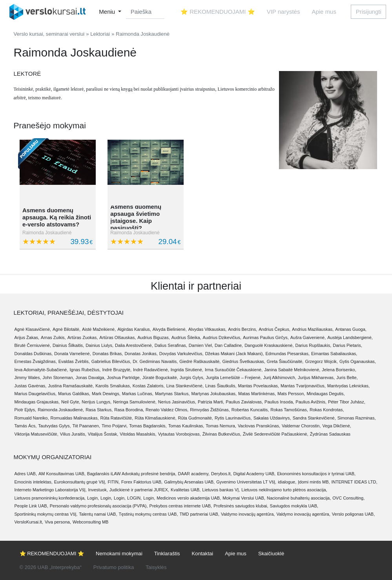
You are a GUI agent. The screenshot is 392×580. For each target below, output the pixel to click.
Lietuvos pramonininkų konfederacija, (50, 498)
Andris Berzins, (242, 329)
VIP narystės (284, 12)
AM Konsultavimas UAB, (62, 474)
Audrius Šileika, (186, 337)
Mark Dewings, (106, 394)
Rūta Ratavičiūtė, (117, 418)
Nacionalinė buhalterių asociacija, (299, 498)
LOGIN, (134, 498)
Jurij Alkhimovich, (280, 378)
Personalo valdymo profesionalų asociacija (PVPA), (99, 506)
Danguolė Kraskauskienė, (269, 345)
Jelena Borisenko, (339, 370)
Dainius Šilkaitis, (68, 345)
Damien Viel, (201, 345)
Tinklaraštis (167, 554)
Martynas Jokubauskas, (214, 394)
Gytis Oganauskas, (358, 361)
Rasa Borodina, (129, 410)
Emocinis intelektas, (34, 482)
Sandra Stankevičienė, (314, 418)
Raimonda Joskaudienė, (61, 410)
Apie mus (324, 12)
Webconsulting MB (91, 522)
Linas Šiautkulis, (221, 386)
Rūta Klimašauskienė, (155, 418)
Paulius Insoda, (279, 402)
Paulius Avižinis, (311, 402)
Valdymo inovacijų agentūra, (248, 514)
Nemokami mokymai (119, 554)
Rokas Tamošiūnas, (289, 410)
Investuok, (98, 490)
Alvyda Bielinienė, (170, 329)
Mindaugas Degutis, (325, 394)
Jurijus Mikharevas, (316, 378)
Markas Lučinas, (138, 394)
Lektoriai (100, 34)
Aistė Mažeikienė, (99, 329)
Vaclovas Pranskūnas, (259, 426)
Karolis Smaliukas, (113, 386)
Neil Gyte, (71, 402)
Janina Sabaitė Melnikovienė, (292, 370)
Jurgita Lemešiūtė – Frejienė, (234, 378)
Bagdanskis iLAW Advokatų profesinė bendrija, (132, 474)
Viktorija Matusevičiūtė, (36, 434)
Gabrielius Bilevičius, (111, 361)
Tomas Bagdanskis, (148, 426)
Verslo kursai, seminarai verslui (49, 34)
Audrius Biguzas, (154, 337)
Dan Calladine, (229, 345)
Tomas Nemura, (221, 426)
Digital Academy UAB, (255, 474)
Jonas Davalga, (91, 378)
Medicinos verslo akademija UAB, (189, 498)
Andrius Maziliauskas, (313, 329)
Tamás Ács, (26, 426)
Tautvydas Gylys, (54, 426)
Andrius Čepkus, (274, 329)
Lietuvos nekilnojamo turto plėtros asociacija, (284, 490)
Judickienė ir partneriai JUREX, (139, 490)
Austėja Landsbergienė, (350, 337)
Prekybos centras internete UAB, (181, 506)
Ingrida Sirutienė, (187, 370)
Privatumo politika (114, 567)
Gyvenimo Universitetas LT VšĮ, (246, 482)
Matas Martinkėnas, (257, 394)
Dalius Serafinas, (171, 345)
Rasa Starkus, (99, 410)
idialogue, (287, 482)
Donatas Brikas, (108, 354)
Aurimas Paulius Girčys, (266, 337)
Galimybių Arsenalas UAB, (189, 482)
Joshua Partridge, (124, 378)
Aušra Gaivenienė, (308, 337)
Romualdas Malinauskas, (75, 418)
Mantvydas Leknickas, (348, 386)
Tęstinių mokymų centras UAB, (149, 514)
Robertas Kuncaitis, (250, 410)
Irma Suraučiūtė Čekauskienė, (234, 370)
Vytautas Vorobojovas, (180, 434)
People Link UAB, (31, 506)
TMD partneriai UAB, (200, 514)
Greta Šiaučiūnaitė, (285, 361)
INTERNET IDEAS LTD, (355, 482)
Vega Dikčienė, (336, 426)
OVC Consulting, (348, 498)
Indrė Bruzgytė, (117, 370)
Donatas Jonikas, (141, 354)
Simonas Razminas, (357, 418)
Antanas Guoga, (351, 329)
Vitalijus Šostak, (103, 434)
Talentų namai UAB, (98, 514)
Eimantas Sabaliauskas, (334, 354)
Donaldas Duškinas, (34, 354)
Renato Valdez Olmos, (167, 410)
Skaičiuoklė (271, 554)
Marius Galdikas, (74, 394)
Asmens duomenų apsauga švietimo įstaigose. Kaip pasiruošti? (136, 217)
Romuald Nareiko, (32, 418)
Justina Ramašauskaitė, (71, 386)
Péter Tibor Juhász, (347, 402)
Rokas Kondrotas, (327, 410)
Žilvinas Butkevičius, (222, 434)
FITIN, (114, 482)
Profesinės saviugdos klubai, (241, 506)
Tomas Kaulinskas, (186, 426)
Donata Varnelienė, (72, 354)
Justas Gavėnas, (31, 386)
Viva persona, (58, 522)
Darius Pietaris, (347, 345)
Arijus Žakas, (27, 337)
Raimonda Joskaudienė (47, 233)
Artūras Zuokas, (83, 337)
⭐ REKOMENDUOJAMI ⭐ (218, 12)
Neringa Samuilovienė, (135, 402)
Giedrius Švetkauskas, (243, 361)
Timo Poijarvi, (115, 426)
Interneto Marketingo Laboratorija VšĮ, (51, 490)
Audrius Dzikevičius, (222, 337)
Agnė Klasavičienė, (33, 329)
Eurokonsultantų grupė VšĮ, (80, 482)
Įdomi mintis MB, (314, 482)
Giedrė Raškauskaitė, (200, 361)
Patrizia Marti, (211, 402)
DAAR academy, (194, 474)
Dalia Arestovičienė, (134, 345)
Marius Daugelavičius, (36, 394)
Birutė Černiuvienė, (33, 345)
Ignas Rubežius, (85, 370)
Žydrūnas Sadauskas (330, 434)
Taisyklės (156, 567)
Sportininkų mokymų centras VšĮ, (46, 514)
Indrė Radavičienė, (151, 370)
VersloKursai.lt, (29, 522)
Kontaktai (203, 554)
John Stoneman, (58, 378)
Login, (93, 498)
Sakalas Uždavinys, (272, 418)
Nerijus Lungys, (97, 402)
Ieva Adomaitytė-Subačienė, (41, 370)
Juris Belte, (347, 378)
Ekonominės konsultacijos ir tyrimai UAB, (316, 474)
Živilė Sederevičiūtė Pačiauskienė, (276, 434)
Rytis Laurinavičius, (233, 418)
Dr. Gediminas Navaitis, (155, 361)
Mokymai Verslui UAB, (244, 498)
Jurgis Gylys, (192, 378)
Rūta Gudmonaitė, (196, 418)
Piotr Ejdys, (26, 410)
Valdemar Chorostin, (301, 426)
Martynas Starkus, (172, 394)
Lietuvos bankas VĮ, (221, 490)
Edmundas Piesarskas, (287, 354)
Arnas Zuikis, (53, 337)
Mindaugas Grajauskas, (37, 402)
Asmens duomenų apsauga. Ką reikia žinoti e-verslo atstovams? (57, 217)
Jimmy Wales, (28, 378)
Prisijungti (369, 12)
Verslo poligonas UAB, (353, 514)
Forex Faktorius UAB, (142, 482)
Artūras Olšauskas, (118, 337)
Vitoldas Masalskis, (138, 434)
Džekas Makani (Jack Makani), (235, 354)
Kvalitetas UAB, (186, 490)
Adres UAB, (26, 474)
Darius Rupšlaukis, (314, 345)
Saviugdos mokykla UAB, (294, 506)
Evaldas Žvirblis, (74, 361)
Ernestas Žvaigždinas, (36, 361)
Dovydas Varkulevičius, (181, 354)
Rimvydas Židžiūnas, (210, 410)
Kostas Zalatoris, (149, 386)
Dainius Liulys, (99, 345)
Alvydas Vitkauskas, (208, 329)
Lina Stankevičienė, (185, 386)
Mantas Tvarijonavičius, (303, 386)
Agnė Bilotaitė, (67, 329)
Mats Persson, (291, 394)
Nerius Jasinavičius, (177, 402)
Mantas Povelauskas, (259, 386)
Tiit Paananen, (87, 426)
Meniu (108, 12)
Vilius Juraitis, (73, 434)
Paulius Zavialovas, (244, 402)
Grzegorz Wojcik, (321, 361)
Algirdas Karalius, (134, 329)
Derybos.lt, (222, 474)
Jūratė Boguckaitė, (160, 378)
